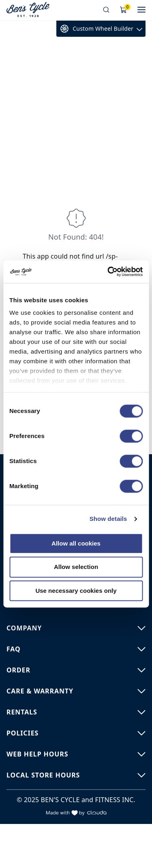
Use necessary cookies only (76, 591)
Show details (108, 519)
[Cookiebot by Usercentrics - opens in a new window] (108, 272)
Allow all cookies (76, 543)
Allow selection (76, 567)
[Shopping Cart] (124, 10)
